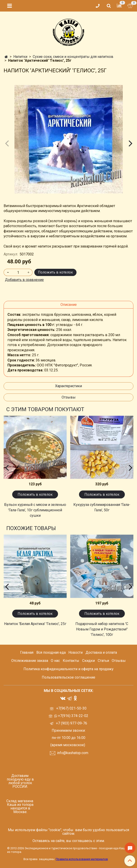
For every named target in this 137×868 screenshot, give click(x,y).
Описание (69, 305)
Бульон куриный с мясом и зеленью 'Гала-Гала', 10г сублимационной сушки (35, 510)
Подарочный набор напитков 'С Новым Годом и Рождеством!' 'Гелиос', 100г (102, 629)
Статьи (103, 661)
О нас (55, 661)
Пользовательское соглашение (68, 677)
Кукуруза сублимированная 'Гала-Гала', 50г (102, 507)
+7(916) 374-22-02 (73, 716)
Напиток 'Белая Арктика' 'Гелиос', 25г (35, 624)
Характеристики (68, 386)
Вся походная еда (51, 652)
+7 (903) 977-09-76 (71, 723)
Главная (27, 652)
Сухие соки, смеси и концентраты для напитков (73, 57)
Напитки (20, 57)
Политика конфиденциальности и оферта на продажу (68, 669)
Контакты (71, 661)
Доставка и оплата (101, 652)
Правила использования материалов (82, 859)
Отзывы (69, 397)
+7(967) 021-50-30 (72, 708)
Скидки (88, 661)
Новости (75, 652)
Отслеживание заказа (30, 661)
